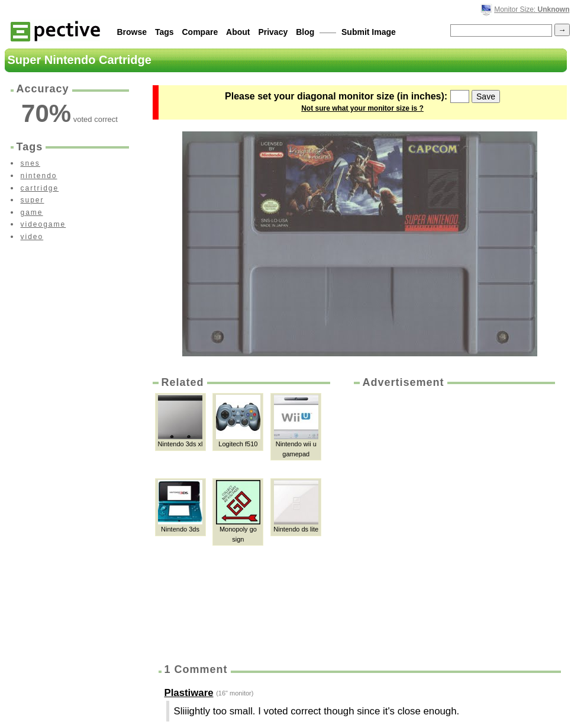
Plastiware (189, 693)
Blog (305, 32)
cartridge (40, 188)
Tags (164, 32)
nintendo (39, 176)
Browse (132, 32)
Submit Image (369, 32)
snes (30, 163)
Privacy (273, 32)
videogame (43, 224)
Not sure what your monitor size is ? (362, 108)
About (238, 32)
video (32, 237)
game (32, 212)
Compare (200, 32)
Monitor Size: (532, 9)
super (33, 200)
